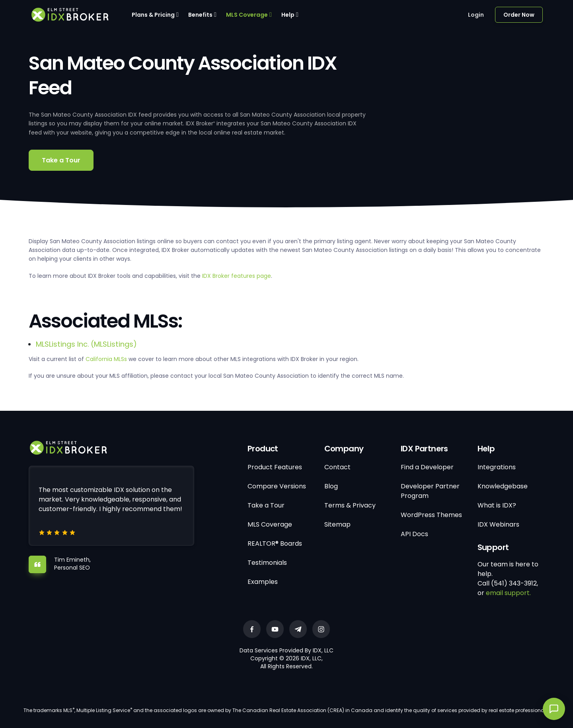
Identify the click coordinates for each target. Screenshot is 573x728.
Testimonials (267, 563)
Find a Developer (427, 467)
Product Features (275, 467)
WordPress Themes (431, 515)
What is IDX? (497, 505)
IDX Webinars (498, 524)
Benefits (200, 15)
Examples (263, 582)
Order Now (519, 15)
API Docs (414, 534)
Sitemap (337, 524)
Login (476, 15)
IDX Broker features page (237, 276)
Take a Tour (61, 160)
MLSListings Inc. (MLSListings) (86, 344)
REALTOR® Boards (275, 544)
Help (288, 15)
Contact (337, 467)
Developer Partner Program (430, 491)
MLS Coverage (247, 15)
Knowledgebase (503, 486)
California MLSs (106, 359)
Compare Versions (277, 486)
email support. (508, 593)
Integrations (497, 467)
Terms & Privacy (350, 505)
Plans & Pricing (153, 15)
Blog (331, 486)
